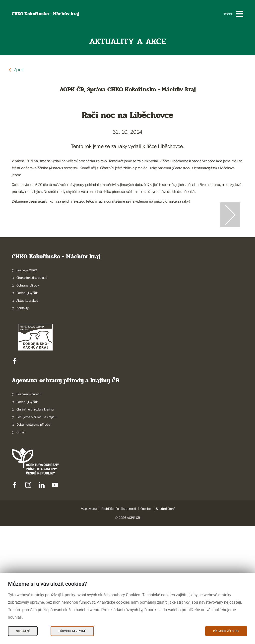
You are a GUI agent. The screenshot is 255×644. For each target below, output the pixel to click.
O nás (21, 550)
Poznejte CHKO (27, 388)
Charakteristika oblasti (32, 396)
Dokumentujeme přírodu (33, 543)
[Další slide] (230, 274)
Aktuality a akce (27, 418)
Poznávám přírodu (29, 512)
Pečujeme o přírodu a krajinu (36, 535)
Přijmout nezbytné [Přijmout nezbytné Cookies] (72, 631)
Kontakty (23, 426)
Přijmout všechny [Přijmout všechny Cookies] (226, 631)
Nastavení (23, 631)
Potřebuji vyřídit (27, 411)
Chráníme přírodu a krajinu (35, 527)
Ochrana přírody (28, 403)
